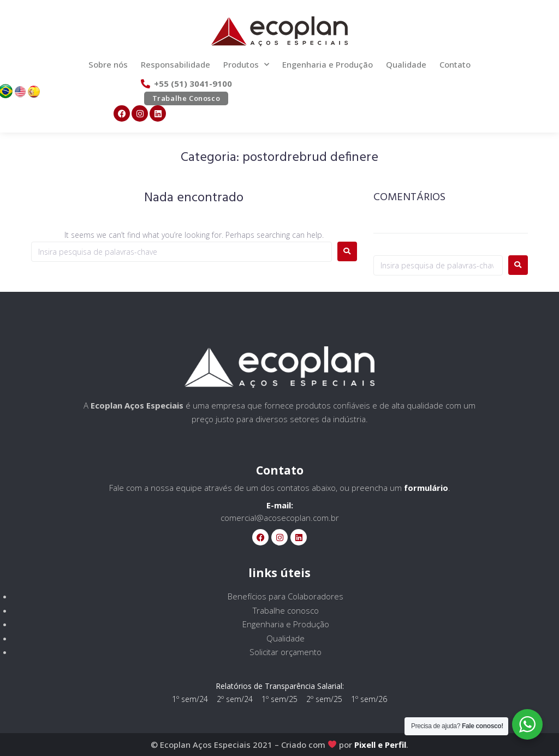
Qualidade (406, 64)
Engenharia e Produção (328, 64)
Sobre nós (108, 64)
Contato (455, 64)
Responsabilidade (176, 64)
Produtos (246, 65)
